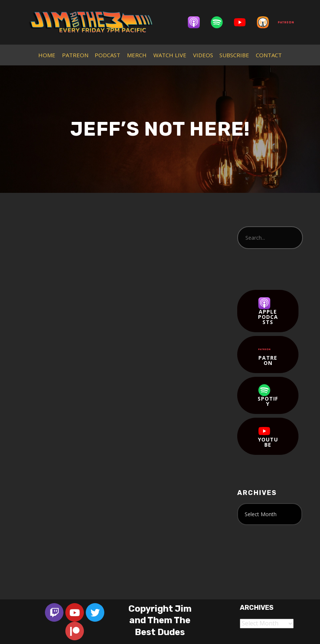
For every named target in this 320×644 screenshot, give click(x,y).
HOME (47, 55)
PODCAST (107, 55)
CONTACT (269, 55)
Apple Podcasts (268, 311)
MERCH (137, 55)
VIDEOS (203, 55)
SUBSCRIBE (234, 55)
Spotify (268, 396)
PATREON (75, 55)
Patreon (268, 355)
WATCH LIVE (170, 55)
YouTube (268, 437)
